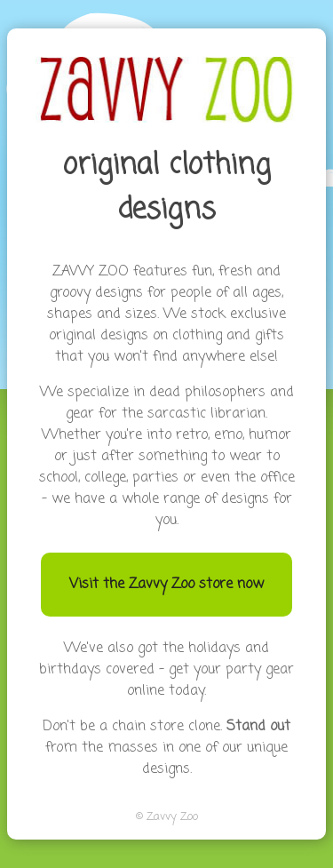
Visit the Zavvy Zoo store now (166, 585)
